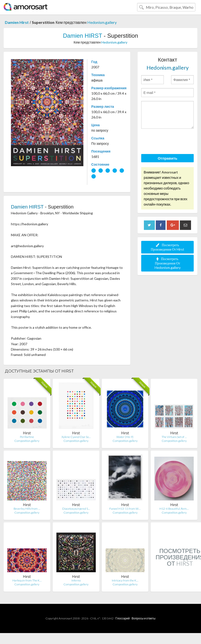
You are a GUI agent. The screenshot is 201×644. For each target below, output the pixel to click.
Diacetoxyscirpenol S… (76, 509)
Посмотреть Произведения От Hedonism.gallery (168, 263)
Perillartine (27, 437)
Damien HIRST (83, 36)
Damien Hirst (17, 22)
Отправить (168, 158)
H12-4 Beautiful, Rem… (174, 509)
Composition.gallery (27, 441)
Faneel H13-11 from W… (125, 509)
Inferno (76, 580)
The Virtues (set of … (174, 437)
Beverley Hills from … (27, 509)
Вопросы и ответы (143, 618)
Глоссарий (122, 618)
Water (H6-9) (125, 437)
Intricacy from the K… (125, 580)
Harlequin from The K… (27, 580)
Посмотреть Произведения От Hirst (167, 247)
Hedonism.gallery (102, 22)
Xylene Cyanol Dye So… (76, 437)
